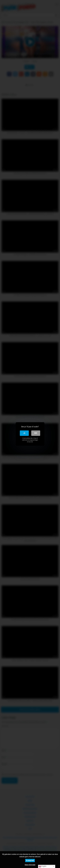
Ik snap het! (30, 860)
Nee (36, 433)
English (42, 866)
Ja (24, 433)
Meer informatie (30, 865)
